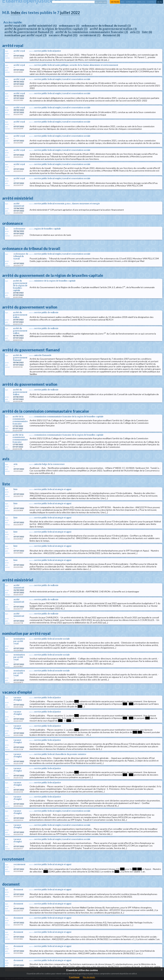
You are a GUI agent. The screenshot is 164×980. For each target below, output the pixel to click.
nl (161, 2)
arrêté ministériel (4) (42, 26)
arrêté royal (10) (15, 26)
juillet (65, 12)
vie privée (115, 2)
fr (158, 2)
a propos (131, 2)
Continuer (74, 977)
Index (16, 12)
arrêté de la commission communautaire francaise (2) (92, 32)
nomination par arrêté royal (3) (25, 35)
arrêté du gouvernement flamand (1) (29, 32)
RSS (123, 2)
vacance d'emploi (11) (63, 35)
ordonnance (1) (69, 26)
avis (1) (135, 32)
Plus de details (89, 977)
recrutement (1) (90, 35)
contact (151, 2)
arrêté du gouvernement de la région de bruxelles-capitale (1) (46, 29)
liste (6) (147, 32)
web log (141, 2)
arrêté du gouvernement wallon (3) (113, 29)
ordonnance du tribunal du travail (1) (106, 26)
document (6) (111, 35)
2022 (75, 12)
